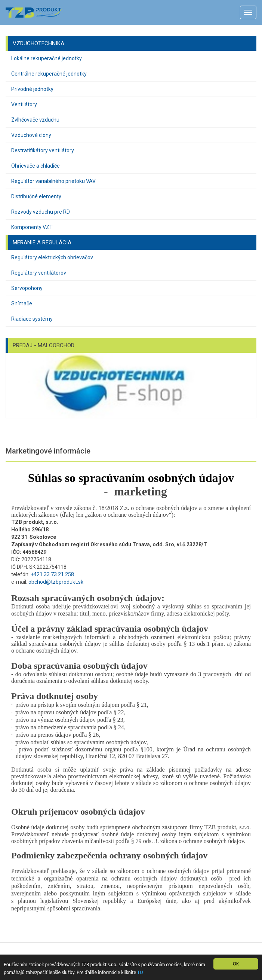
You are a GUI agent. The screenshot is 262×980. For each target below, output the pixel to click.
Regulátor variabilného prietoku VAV (53, 181)
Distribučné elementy (36, 196)
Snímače (22, 303)
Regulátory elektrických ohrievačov (52, 257)
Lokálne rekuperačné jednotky (47, 58)
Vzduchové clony (31, 135)
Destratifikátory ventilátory (43, 150)
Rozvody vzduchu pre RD (41, 212)
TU (140, 972)
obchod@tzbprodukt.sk (56, 582)
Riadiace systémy (32, 319)
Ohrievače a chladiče (36, 166)
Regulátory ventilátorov (39, 273)
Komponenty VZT (32, 227)
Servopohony (27, 288)
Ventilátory (24, 104)
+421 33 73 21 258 (52, 574)
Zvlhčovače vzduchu (35, 120)
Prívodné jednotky (32, 89)
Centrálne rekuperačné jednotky (49, 74)
